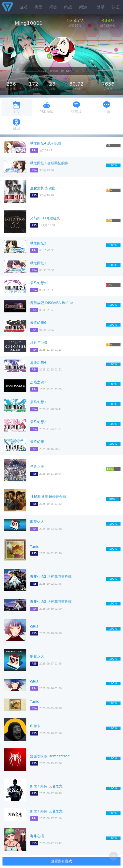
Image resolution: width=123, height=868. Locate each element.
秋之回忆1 (38, 263)
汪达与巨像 (39, 342)
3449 (108, 21)
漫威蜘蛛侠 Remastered (50, 756)
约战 (68, 7)
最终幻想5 (38, 283)
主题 (107, 107)
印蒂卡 (35, 726)
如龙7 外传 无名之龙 (46, 786)
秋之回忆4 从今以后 (46, 143)
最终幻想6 (38, 323)
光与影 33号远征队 (45, 218)
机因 (38, 7)
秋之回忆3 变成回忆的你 (49, 163)
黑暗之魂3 (38, 382)
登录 (101, 7)
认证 (116, 7)
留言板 (76, 107)
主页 (16, 107)
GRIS (34, 627)
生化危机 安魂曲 (43, 188)
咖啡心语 (37, 836)
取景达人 (37, 522)
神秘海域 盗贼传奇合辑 (48, 497)
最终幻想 (37, 442)
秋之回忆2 (38, 243)
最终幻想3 (38, 402)
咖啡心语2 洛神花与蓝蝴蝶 (51, 576)
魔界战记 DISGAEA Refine (52, 303)
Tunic (35, 547)
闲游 (83, 7)
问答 (53, 7)
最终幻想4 (38, 362)
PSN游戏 (47, 107)
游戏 (23, 7)
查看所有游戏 (61, 861)
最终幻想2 (38, 422)
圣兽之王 (37, 467)
